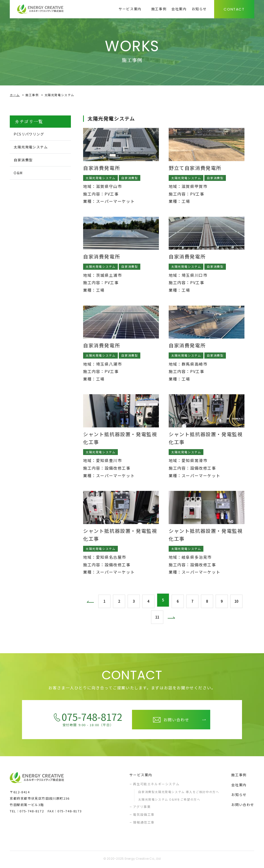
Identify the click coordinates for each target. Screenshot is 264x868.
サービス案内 (141, 776)
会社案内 (239, 786)
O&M (20, 175)
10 (237, 600)
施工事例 (32, 95)
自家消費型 (25, 161)
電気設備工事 (144, 816)
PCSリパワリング (32, 134)
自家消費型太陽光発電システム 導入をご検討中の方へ (179, 793)
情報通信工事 (144, 823)
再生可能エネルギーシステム (156, 785)
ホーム (15, 95)
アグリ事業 (142, 808)
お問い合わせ (243, 806)
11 (156, 618)
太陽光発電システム (34, 148)
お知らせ (239, 796)
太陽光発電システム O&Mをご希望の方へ (169, 801)
